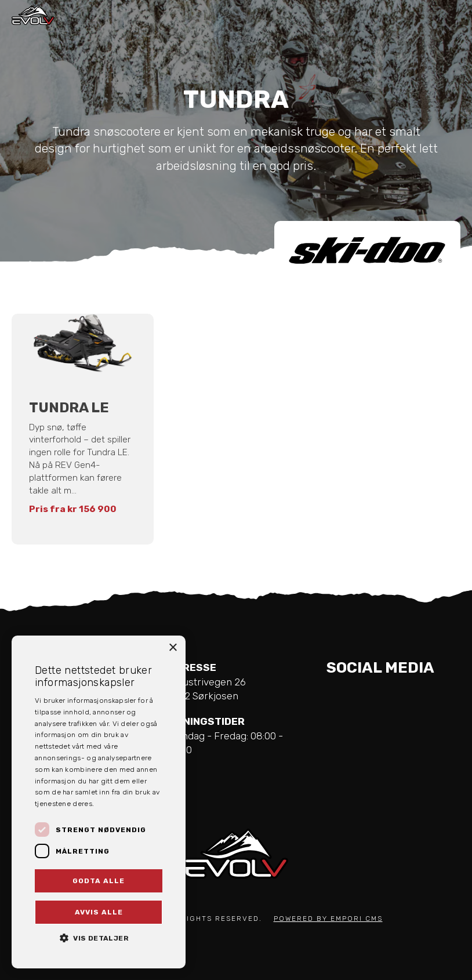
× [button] (173, 648)
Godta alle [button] (99, 881)
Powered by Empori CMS (328, 919)
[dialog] (99, 802)
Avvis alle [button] (99, 912)
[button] (99, 937)
